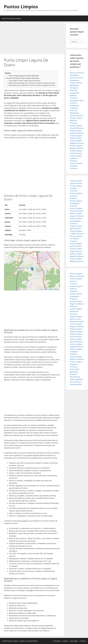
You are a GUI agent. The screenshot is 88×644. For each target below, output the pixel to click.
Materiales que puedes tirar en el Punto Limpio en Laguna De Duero (32, 83)
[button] (32, 269)
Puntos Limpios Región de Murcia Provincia (77, 304)
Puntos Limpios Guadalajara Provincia (76, 203)
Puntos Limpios (21, 7)
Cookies (65, 641)
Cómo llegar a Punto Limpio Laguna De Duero (25, 81)
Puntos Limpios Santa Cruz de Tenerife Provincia (77, 319)
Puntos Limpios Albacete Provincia (76, 120)
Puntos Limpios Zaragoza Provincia (76, 364)
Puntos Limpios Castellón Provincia (76, 166)
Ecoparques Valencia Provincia (75, 95)
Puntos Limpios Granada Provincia (76, 196)
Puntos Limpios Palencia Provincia (76, 289)
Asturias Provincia (77, 73)
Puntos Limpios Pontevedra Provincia (76, 296)
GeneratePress (33, 641)
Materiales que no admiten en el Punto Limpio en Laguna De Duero (32, 85)
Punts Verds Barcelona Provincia (75, 372)
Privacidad (57, 641)
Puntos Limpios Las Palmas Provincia (76, 239)
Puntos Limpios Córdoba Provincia (76, 188)
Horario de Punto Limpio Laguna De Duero (23, 78)
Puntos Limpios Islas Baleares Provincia (76, 221)
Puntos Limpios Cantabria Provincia (76, 158)
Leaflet (40, 290)
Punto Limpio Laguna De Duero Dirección (24, 76)
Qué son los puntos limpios (11, 18)
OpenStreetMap (49, 290)
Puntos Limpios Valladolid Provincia (76, 352)
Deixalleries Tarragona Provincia (75, 88)
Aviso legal (74, 641)
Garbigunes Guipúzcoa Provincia (75, 108)
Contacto (83, 641)
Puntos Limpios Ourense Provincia (76, 281)
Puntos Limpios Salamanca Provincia (76, 311)
